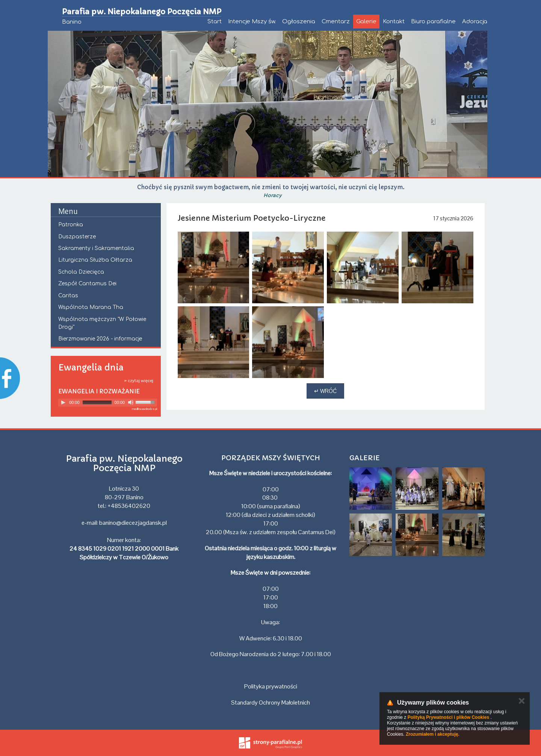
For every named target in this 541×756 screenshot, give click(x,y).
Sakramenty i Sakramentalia (96, 248)
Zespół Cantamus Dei (87, 284)
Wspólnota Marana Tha (91, 307)
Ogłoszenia (299, 22)
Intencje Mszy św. (252, 22)
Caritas (68, 296)
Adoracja (475, 22)
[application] (108, 403)
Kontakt (394, 22)
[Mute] (131, 402)
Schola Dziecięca (81, 272)
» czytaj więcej (139, 381)
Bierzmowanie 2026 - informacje (100, 339)
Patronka (71, 225)
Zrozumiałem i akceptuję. (433, 734)
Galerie (366, 22)
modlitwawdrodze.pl (144, 409)
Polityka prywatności (271, 686)
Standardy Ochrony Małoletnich (270, 703)
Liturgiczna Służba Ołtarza (95, 260)
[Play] (63, 402)
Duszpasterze (77, 237)
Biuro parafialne (433, 22)
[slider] (97, 402)
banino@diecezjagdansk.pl (133, 523)
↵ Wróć (325, 391)
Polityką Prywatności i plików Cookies (448, 717)
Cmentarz (336, 22)
